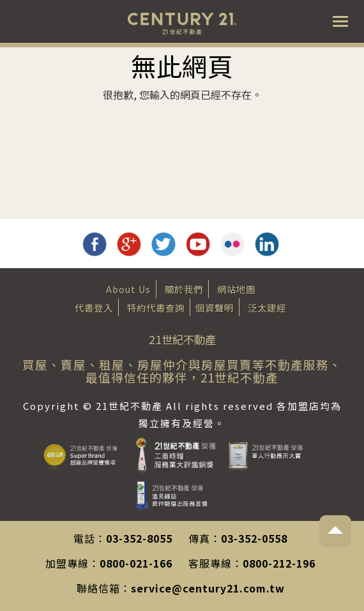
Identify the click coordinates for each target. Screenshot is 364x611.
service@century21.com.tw (208, 588)
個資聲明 (215, 307)
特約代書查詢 (156, 307)
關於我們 (184, 289)
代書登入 (94, 307)
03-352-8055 (139, 538)
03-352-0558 (254, 538)
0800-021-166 (136, 563)
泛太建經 (267, 307)
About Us (128, 289)
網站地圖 (236, 289)
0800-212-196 (279, 563)
